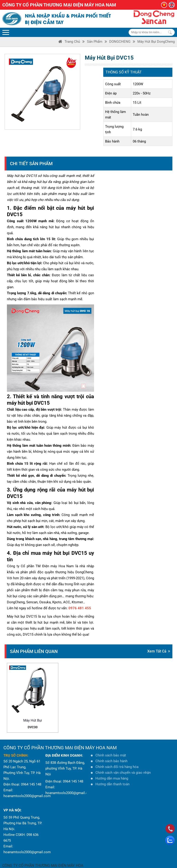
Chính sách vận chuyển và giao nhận (123, 765)
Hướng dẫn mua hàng (112, 771)
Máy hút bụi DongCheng (156, 42)
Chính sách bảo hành (111, 753)
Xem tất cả (159, 651)
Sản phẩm (95, 42)
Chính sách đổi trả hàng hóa (117, 759)
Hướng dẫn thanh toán (112, 776)
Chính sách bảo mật (111, 747)
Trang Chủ (72, 42)
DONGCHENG (120, 42)
